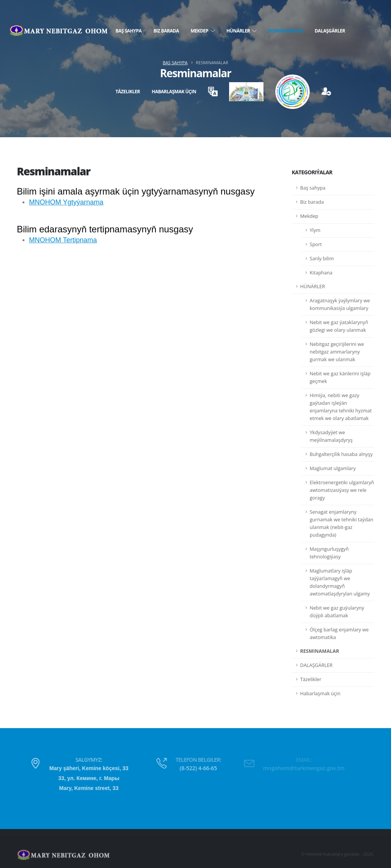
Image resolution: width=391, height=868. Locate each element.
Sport (316, 244)
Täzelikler (128, 92)
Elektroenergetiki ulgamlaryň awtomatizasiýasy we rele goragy (342, 490)
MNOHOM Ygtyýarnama (66, 202)
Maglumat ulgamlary (333, 468)
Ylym (315, 230)
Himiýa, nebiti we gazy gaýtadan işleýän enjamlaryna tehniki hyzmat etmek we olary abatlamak (341, 407)
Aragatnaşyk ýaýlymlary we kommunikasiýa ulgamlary (340, 304)
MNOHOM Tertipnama (63, 240)
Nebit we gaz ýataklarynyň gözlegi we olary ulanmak (339, 326)
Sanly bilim (322, 259)
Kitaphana (321, 273)
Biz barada (166, 31)
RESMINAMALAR (285, 31)
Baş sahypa (128, 31)
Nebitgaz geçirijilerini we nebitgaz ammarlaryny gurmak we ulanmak (337, 352)
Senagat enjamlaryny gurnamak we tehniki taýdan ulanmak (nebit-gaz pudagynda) (342, 523)
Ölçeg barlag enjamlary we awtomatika (339, 634)
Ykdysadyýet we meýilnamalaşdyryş (331, 436)
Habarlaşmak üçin (174, 92)
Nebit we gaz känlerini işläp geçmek (340, 377)
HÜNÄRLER (241, 31)
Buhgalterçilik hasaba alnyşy (341, 454)
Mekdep (203, 31)
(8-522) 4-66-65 (188, 768)
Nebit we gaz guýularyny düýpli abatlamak (337, 612)
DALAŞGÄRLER (330, 31)
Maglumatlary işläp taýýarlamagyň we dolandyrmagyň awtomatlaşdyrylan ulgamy (340, 582)
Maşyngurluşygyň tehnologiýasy (329, 553)
